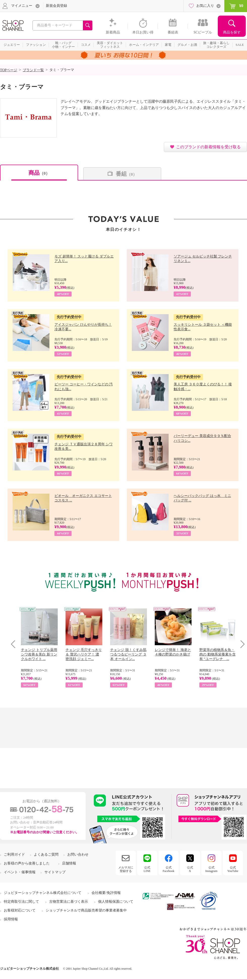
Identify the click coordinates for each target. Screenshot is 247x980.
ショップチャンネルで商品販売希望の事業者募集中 (86, 910)
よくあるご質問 (46, 855)
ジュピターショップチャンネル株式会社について (43, 893)
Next (241, 644)
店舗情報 (69, 863)
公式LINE (147, 869)
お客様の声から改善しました (27, 863)
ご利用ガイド (14, 855)
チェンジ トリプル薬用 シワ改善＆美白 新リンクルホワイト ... (39, 654)
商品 (39, 173)
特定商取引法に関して (21, 902)
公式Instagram (211, 869)
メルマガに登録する (126, 869)
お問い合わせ (78, 855)
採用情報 (11, 919)
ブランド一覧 (33, 70)
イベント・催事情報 (20, 872)
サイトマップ (55, 872)
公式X (190, 869)
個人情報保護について (116, 902)
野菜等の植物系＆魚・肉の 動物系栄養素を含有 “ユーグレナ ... (218, 654)
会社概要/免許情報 (106, 893)
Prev (15, 644)
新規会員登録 (56, 6)
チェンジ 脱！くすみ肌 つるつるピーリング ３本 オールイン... (128, 654)
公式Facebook (168, 869)
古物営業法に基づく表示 (69, 902)
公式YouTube (233, 869)
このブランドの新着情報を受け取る (208, 147)
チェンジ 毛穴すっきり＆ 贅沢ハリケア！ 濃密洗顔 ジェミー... (84, 654)
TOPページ (9, 70)
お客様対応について (20, 910)
